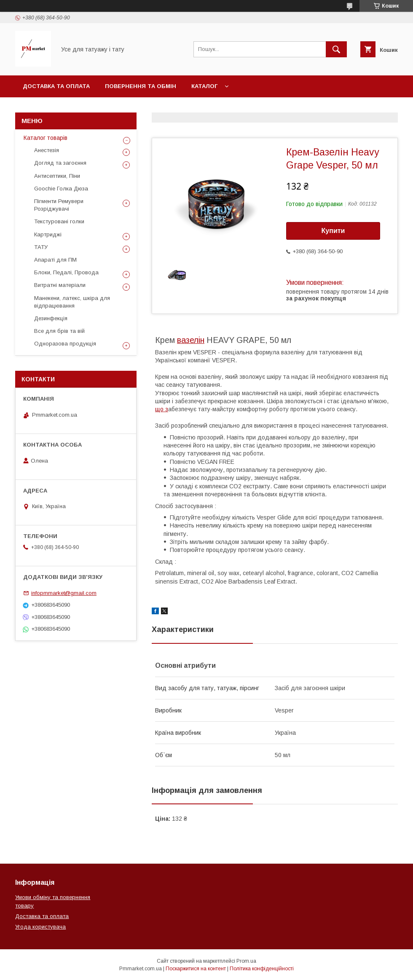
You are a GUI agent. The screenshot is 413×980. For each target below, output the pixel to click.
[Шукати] (336, 49)
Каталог (204, 86)
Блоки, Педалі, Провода (66, 272)
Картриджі (48, 234)
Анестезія (47, 150)
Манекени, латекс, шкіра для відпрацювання (72, 302)
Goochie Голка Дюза (61, 189)
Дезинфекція (51, 318)
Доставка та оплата (56, 86)
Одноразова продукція (65, 344)
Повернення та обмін (141, 86)
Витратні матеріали (60, 285)
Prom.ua (246, 961)
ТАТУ (41, 247)
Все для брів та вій (59, 331)
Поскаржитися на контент (196, 969)
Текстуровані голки (59, 221)
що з (162, 409)
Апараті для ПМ (55, 260)
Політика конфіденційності (262, 969)
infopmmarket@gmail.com (64, 593)
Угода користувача (40, 927)
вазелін (191, 340)
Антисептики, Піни (57, 176)
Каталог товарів (46, 138)
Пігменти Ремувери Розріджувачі (59, 205)
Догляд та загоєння (60, 163)
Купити (333, 231)
